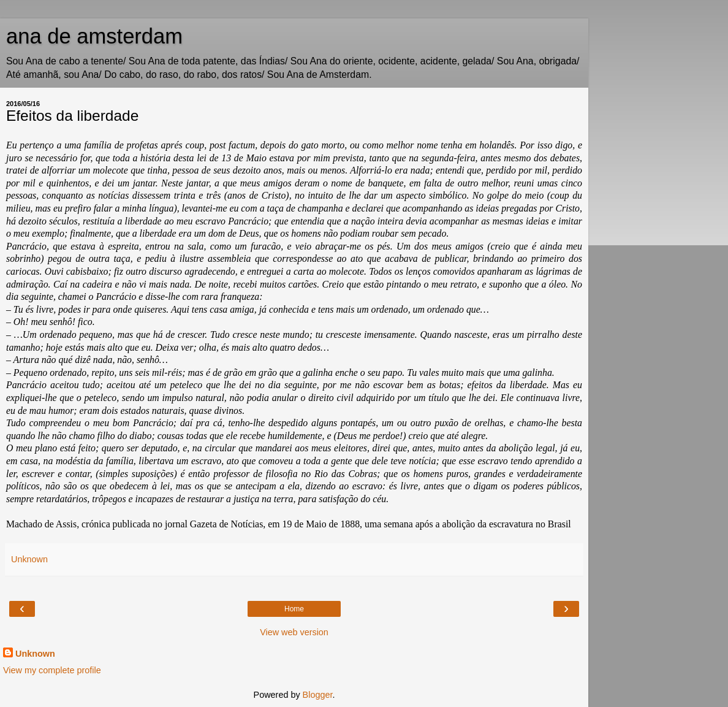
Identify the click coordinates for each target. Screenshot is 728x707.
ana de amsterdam (94, 36)
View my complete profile (52, 670)
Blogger (318, 695)
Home (294, 609)
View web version (294, 632)
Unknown (35, 654)
